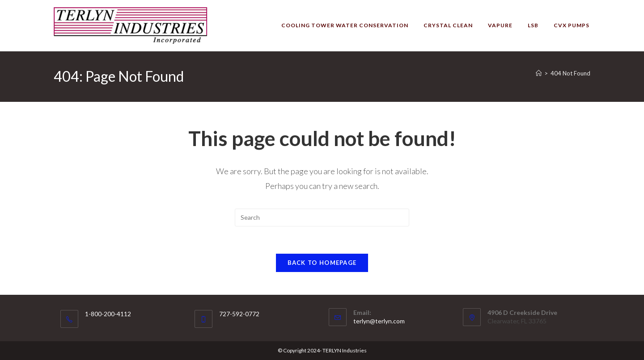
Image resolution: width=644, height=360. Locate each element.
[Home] (539, 73)
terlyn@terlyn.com (379, 321)
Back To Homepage (322, 263)
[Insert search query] (322, 218)
